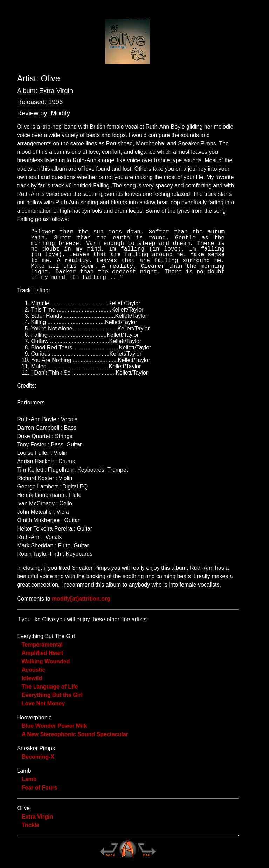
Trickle (31, 825)
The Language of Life (50, 687)
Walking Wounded (46, 661)
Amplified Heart (42, 653)
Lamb (29, 779)
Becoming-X (38, 757)
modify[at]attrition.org (81, 599)
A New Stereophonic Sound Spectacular (75, 734)
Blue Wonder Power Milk (54, 726)
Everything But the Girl (52, 695)
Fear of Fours (40, 788)
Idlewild (32, 678)
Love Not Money (43, 703)
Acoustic (34, 670)
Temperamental (42, 645)
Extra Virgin (37, 817)
